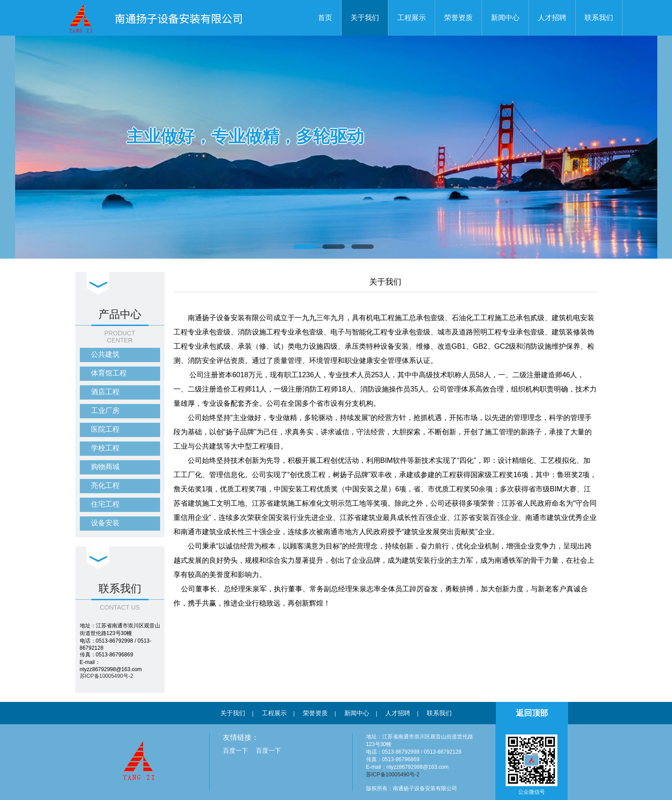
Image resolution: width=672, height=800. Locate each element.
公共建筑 (105, 354)
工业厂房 (105, 410)
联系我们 (599, 18)
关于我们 (365, 18)
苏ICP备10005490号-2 (107, 676)
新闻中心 (505, 18)
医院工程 (105, 429)
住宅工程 (105, 504)
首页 (325, 18)
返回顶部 (532, 713)
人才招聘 (552, 18)
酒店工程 (105, 392)
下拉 (98, 284)
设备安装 (105, 523)
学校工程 (105, 448)
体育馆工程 (109, 373)
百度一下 (235, 751)
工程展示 (412, 18)
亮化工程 (105, 485)
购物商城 (105, 467)
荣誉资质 (458, 18)
